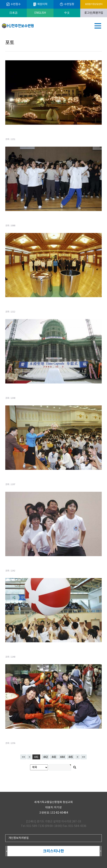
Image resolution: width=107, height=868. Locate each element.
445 (70, 757)
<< (23, 757)
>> (84, 757)
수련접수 (13, 4)
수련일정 (67, 4)
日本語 (13, 13)
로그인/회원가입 (94, 13)
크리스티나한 (53, 851)
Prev (6, 851)
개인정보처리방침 (19, 838)
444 (62, 757)
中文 (67, 13)
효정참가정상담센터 (94, 4)
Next (101, 851)
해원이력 (40, 4)
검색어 (0, 34)
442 (45, 757)
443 (53, 757)
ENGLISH (40, 13)
